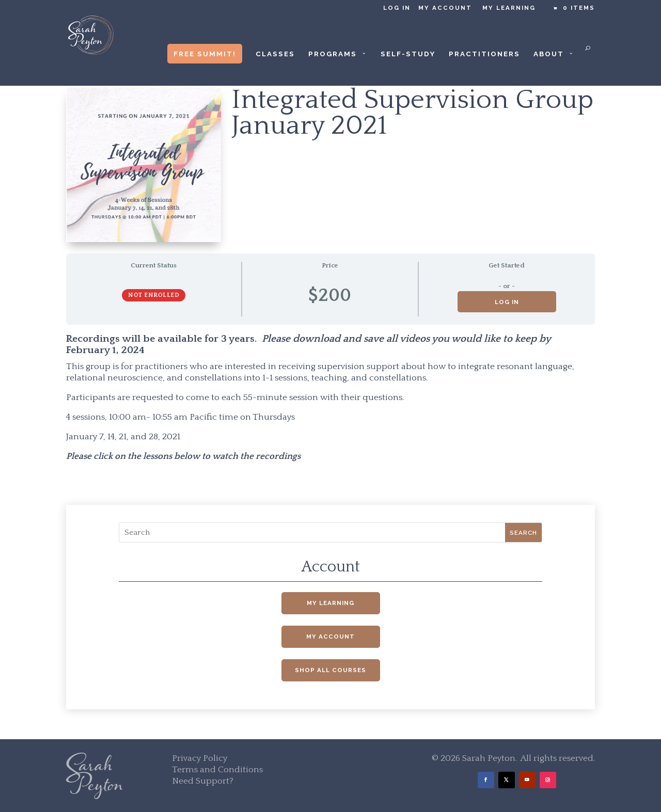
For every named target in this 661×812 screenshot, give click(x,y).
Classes (275, 54)
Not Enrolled (154, 295)
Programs (333, 54)
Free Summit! (205, 54)
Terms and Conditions (217, 770)
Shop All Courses (330, 670)
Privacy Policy (200, 758)
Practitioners (484, 54)
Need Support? (203, 781)
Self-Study (408, 54)
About (549, 54)
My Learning (509, 8)
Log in (397, 8)
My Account (445, 8)
